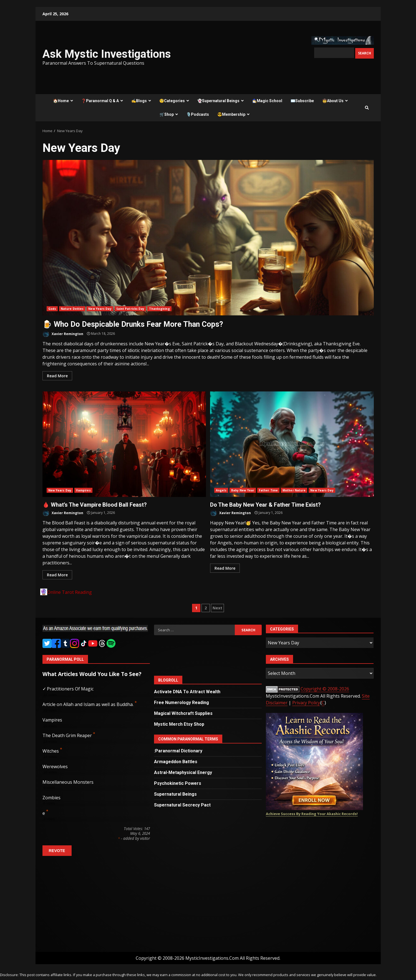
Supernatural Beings (175, 794)
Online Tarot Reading (70, 592)
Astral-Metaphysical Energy (183, 772)
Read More (57, 376)
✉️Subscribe (302, 101)
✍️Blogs (139, 101)
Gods (52, 309)
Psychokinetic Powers (178, 783)
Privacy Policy (306, 703)
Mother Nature (294, 490)
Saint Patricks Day (130, 309)
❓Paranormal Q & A (100, 101)
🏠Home (61, 101)
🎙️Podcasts (198, 114)
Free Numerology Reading (181, 703)
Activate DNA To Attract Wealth (187, 692)
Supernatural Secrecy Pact (182, 805)
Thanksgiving (159, 309)
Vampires (83, 490)
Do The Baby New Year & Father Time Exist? (292, 444)
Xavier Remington (63, 334)
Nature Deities (72, 309)
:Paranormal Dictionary (178, 751)
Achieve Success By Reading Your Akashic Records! (312, 814)
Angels (221, 490)
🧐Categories (172, 101)
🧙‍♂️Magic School (267, 101)
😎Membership (231, 114)
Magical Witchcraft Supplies (183, 713)
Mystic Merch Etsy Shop (179, 724)
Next (217, 608)
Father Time (268, 490)
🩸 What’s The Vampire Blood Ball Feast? (124, 444)
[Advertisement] (96, 906)
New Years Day (100, 309)
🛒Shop (167, 114)
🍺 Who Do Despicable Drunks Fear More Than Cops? (208, 238)
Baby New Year (243, 490)
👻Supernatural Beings (218, 101)
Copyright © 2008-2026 (325, 689)
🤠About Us (333, 101)
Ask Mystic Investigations (107, 54)
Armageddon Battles (176, 762)
